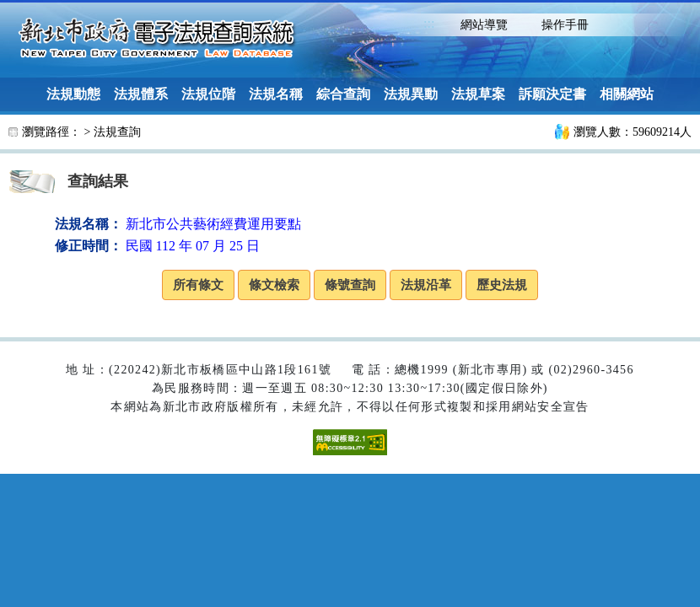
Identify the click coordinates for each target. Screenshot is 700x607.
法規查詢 (117, 132)
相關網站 (627, 94)
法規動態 (73, 94)
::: (429, 23)
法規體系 (141, 94)
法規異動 (411, 94)
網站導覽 (484, 25)
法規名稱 (276, 94)
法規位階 (208, 94)
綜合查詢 (343, 94)
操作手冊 (565, 25)
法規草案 (478, 94)
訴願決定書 (552, 94)
